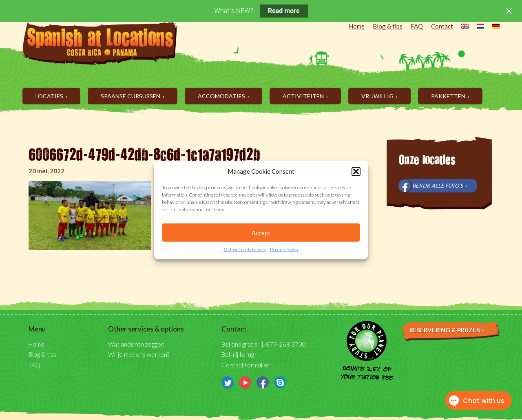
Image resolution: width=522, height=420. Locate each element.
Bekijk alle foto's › (440, 186)
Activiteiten (304, 96)
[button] (356, 171)
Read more (284, 11)
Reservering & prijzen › (447, 330)
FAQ (417, 26)
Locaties (50, 96)
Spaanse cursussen (131, 96)
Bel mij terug (238, 354)
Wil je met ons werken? (139, 354)
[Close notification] (509, 11)
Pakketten (449, 96)
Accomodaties (222, 96)
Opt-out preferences (245, 249)
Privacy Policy (284, 249)
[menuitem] (461, 27)
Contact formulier (246, 365)
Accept (261, 233)
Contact (442, 26)
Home (357, 26)
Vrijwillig (378, 96)
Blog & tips (388, 26)
